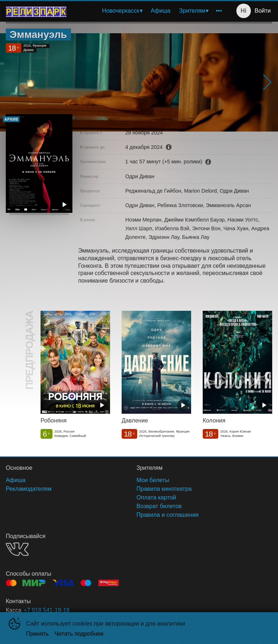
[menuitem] (122, 11)
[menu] (149, 11)
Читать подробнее (79, 634)
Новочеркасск (121, 11)
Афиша (161, 11)
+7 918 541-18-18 (47, 610)
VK (17, 549)
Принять (37, 634)
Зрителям (192, 11)
